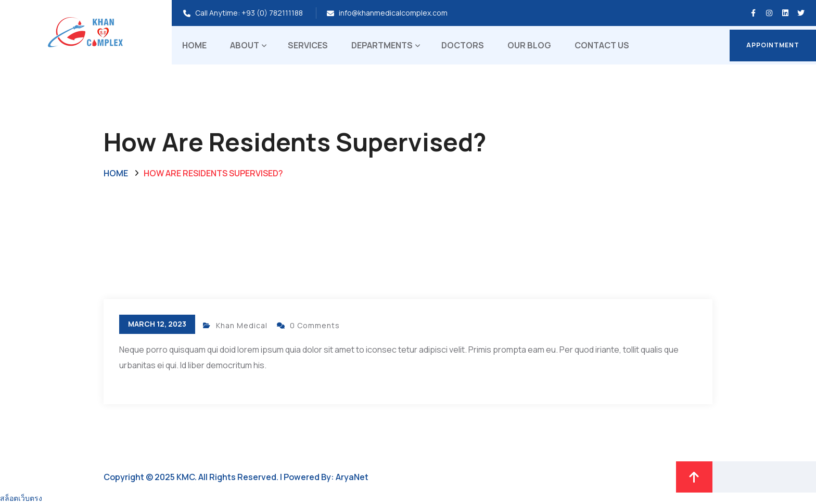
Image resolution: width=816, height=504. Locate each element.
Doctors (463, 45)
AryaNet (352, 477)
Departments (382, 45)
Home (194, 45)
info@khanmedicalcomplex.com (393, 13)
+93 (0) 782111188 (272, 13)
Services (308, 45)
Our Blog (529, 45)
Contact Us (602, 45)
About (245, 45)
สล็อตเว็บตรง (21, 498)
